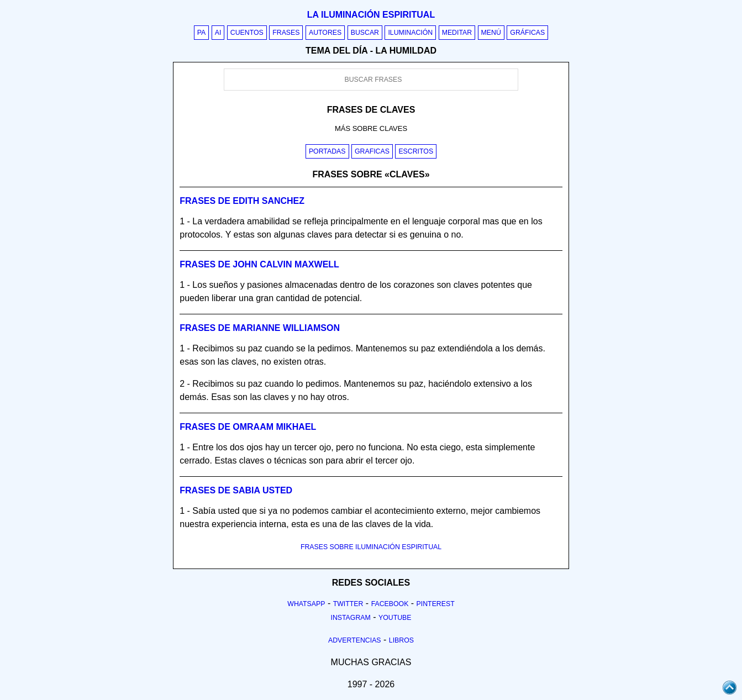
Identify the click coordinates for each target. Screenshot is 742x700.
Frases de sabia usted (236, 490)
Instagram (350, 618)
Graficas (372, 151)
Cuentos (247, 33)
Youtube (395, 618)
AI (218, 33)
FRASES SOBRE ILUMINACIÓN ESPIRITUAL (371, 547)
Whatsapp (306, 604)
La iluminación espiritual (371, 15)
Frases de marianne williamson (260, 328)
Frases (286, 33)
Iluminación (410, 33)
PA (202, 33)
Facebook (390, 604)
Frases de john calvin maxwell (259, 264)
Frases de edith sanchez (242, 201)
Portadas (327, 151)
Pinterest (436, 604)
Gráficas (527, 33)
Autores (325, 33)
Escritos (416, 151)
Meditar (457, 33)
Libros (401, 640)
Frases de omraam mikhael (248, 427)
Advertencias (355, 640)
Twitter (348, 604)
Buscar (365, 33)
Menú (491, 33)
